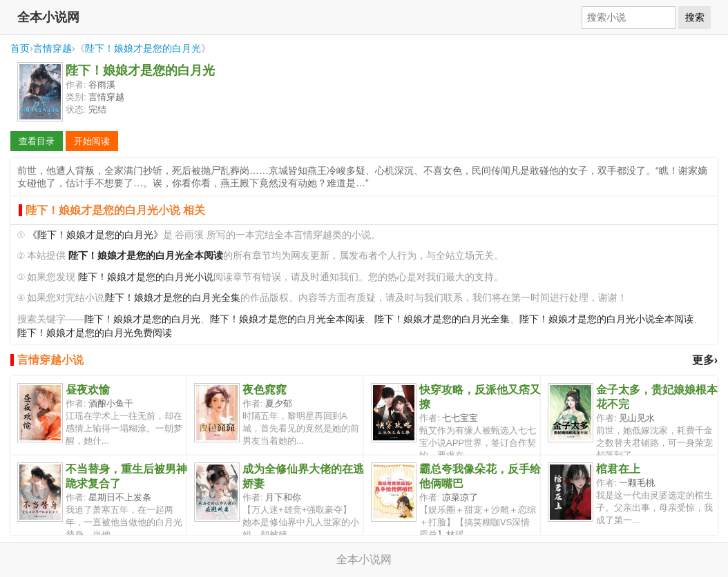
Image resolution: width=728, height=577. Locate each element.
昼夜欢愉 (88, 390)
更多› (705, 360)
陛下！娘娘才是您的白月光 (143, 48)
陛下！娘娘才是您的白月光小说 (146, 277)
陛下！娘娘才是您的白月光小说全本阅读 (606, 319)
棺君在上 (618, 469)
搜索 (695, 17)
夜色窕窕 (265, 390)
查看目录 (37, 141)
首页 (20, 48)
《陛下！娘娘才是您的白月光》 (95, 235)
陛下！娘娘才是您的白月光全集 (173, 298)
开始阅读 (92, 141)
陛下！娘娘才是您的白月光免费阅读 (95, 333)
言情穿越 (52, 48)
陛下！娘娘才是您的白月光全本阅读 (287, 319)
